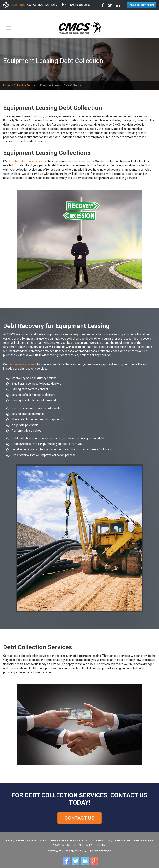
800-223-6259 (48, 5)
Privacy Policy (144, 837)
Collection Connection (95, 837)
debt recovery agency (23, 361)
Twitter (76, 857)
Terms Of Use (122, 837)
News (55, 837)
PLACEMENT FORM (141, 5)
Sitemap (101, 841)
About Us (22, 837)
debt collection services (27, 157)
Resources (69, 837)
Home (7, 81)
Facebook (66, 857)
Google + (94, 857)
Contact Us (79, 814)
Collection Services (25, 81)
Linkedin (85, 857)
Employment (40, 837)
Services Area (83, 841)
